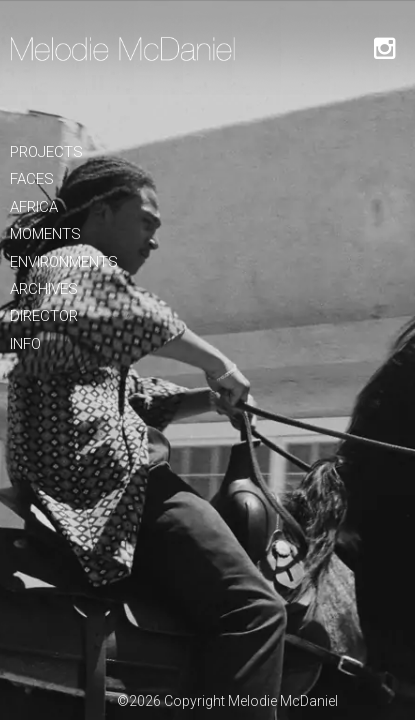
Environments (64, 262)
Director (44, 316)
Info (25, 344)
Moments (45, 234)
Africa (34, 207)
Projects (46, 152)
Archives (44, 289)
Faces (32, 179)
